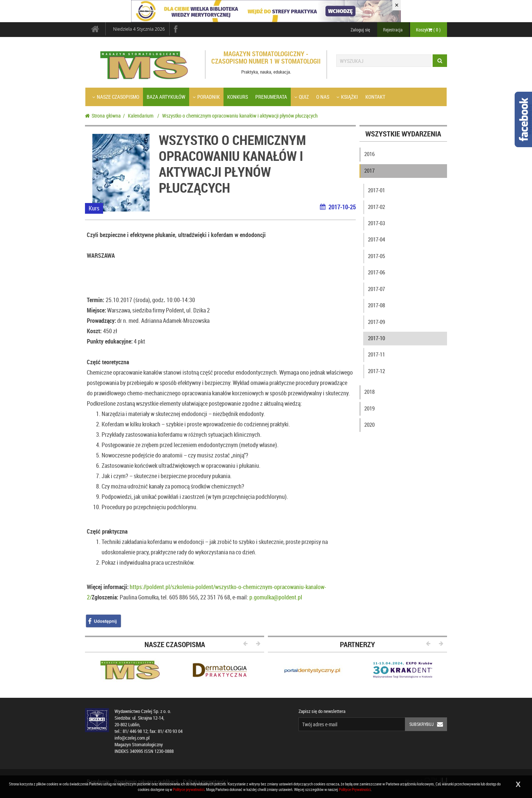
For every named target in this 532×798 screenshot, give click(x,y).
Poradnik (206, 97)
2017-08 (376, 305)
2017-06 (376, 272)
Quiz (302, 97)
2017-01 (376, 190)
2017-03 (376, 223)
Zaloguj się (360, 30)
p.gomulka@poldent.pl (276, 597)
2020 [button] (369, 425)
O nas (323, 97)
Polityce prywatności (189, 789)
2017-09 (376, 322)
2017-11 (376, 354)
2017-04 (376, 239)
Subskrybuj (428, 724)
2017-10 (376, 338)
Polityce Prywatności (355, 789)
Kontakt (375, 97)
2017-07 (376, 289)
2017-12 (376, 371)
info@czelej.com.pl (132, 738)
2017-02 (376, 207)
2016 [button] (369, 154)
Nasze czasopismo (116, 97)
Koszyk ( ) (428, 30)
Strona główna (103, 116)
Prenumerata (271, 97)
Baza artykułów (166, 97)
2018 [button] (369, 392)
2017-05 (376, 256)
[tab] (403, 156)
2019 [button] (369, 408)
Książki (347, 97)
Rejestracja (393, 30)
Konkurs (238, 97)
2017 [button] (369, 170)
